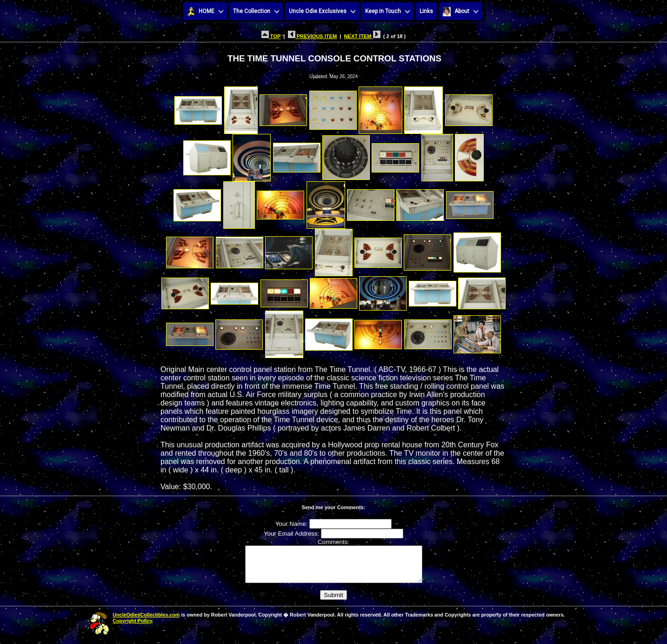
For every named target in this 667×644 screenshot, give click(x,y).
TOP (271, 36)
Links (426, 11)
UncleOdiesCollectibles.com (146, 622)
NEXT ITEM (362, 36)
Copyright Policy (132, 628)
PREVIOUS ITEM (313, 36)
